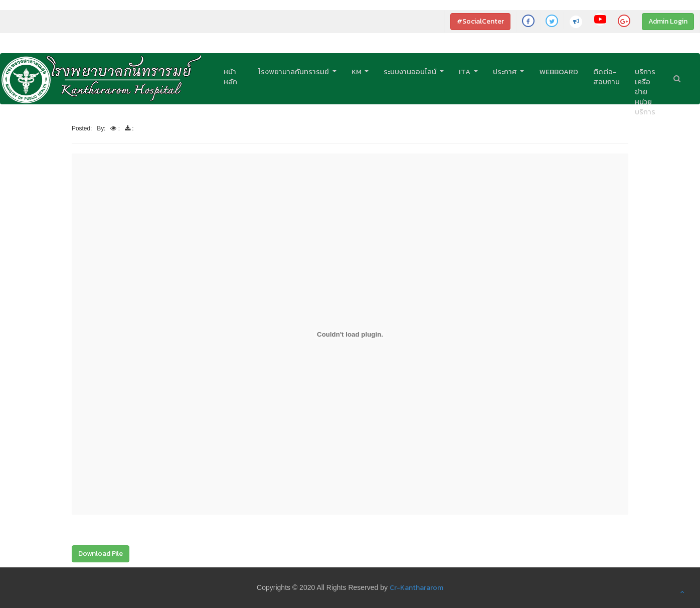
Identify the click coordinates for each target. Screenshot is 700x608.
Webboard (559, 72)
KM (357, 72)
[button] (682, 592)
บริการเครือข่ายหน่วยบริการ (645, 92)
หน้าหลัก (230, 77)
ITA (465, 72)
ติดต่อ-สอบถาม (606, 77)
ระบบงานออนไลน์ (411, 72)
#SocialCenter (480, 21)
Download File (101, 554)
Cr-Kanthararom (416, 588)
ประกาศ (506, 72)
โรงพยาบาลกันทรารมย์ (294, 72)
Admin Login (668, 21)
